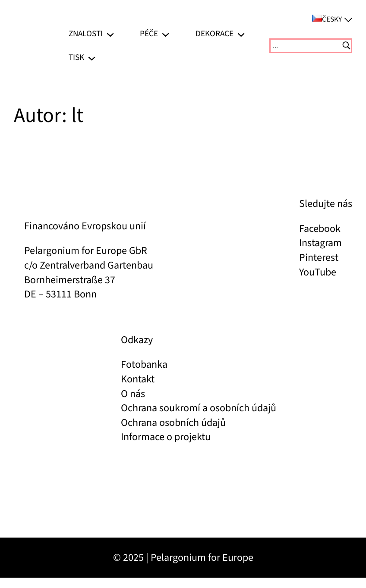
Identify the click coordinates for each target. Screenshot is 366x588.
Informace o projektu (166, 437)
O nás (133, 394)
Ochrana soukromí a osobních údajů (199, 408)
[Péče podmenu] (166, 34)
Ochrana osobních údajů (173, 423)
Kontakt (138, 379)
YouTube (318, 272)
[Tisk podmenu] (92, 58)
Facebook (320, 229)
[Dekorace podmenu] (241, 34)
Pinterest (319, 258)
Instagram (320, 243)
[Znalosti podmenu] (110, 34)
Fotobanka (144, 364)
